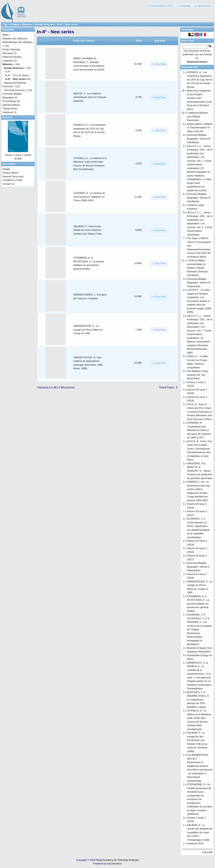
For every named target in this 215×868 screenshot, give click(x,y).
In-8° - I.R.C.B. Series (17, 75)
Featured (7, 117)
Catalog (15, 24)
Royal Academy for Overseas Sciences (117, 860)
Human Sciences (45, 24)
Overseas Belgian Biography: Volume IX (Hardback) (199, 198)
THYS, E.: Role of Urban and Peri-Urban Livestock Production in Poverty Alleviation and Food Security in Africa (200, 412)
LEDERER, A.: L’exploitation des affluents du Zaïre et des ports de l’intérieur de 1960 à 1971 (199, 430)
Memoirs (27, 24)
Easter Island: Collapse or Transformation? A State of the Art (200, 128)
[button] (160, 6)
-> (9, 64)
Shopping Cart (189, 67)
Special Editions (11, 105)
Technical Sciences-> (15, 90)
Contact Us (9, 184)
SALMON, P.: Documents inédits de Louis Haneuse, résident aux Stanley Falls (88, 230)
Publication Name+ (84, 41)
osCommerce (114, 864)
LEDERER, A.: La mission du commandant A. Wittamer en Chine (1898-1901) (89, 197)
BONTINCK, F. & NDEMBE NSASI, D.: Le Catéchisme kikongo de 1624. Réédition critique (199, 700)
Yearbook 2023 (195, 843)
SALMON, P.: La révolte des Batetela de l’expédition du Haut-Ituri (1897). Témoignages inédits (200, 832)
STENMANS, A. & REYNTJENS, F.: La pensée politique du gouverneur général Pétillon (198, 604)
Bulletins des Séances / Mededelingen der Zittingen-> (18, 42)
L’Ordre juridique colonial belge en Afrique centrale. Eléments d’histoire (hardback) (197, 268)
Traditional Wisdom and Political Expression (198, 116)
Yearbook (8, 112)
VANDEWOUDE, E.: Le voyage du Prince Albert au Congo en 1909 (88, 330)
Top (5, 24)
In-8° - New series (68, 24)
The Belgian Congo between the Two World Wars (198, 375)
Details (6, 169)
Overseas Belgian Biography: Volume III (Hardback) (199, 139)
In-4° (8, 72)
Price (139, 41)
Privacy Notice (10, 173)
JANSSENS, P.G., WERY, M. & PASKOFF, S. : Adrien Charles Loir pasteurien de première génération (200, 471)
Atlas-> (6, 35)
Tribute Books (10, 108)
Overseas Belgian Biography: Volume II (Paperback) (198, 567)
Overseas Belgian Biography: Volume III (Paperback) (199, 283)
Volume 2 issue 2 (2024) (18, 155)
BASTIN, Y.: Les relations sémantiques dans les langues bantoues (90, 97)
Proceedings (9, 101)
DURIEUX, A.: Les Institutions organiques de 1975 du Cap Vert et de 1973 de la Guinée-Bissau (200, 80)
